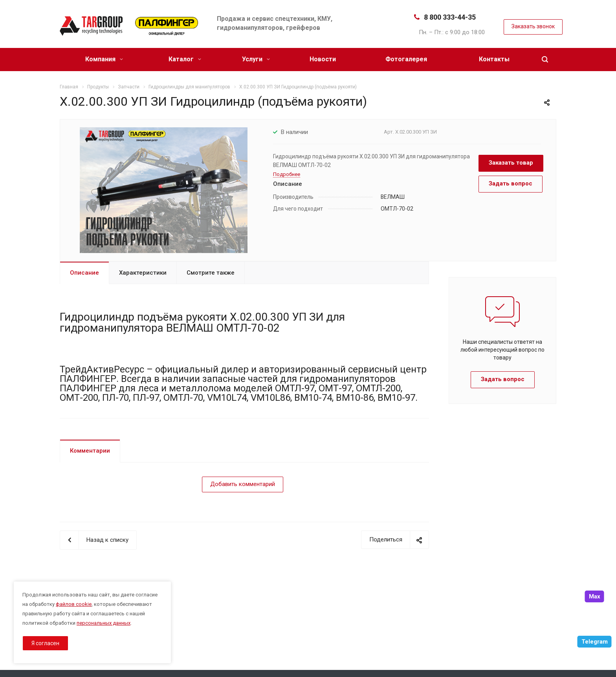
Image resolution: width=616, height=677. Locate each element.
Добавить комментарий (243, 484)
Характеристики (143, 273)
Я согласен (45, 643)
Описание (84, 273)
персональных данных (104, 623)
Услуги (256, 59)
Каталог (185, 59)
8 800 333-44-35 (450, 17)
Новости (323, 59)
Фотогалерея (406, 59)
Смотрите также (211, 273)
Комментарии (90, 451)
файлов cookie (74, 604)
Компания (104, 59)
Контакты (494, 59)
